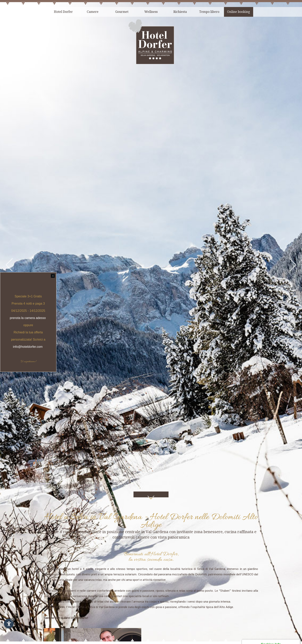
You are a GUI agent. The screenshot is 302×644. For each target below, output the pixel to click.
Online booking (238, 12)
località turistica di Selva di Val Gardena (198, 457)
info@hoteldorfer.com (28, 347)
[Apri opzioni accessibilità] (9, 624)
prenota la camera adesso (28, 318)
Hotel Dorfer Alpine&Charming (60, 600)
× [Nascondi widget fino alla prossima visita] (13, 619)
